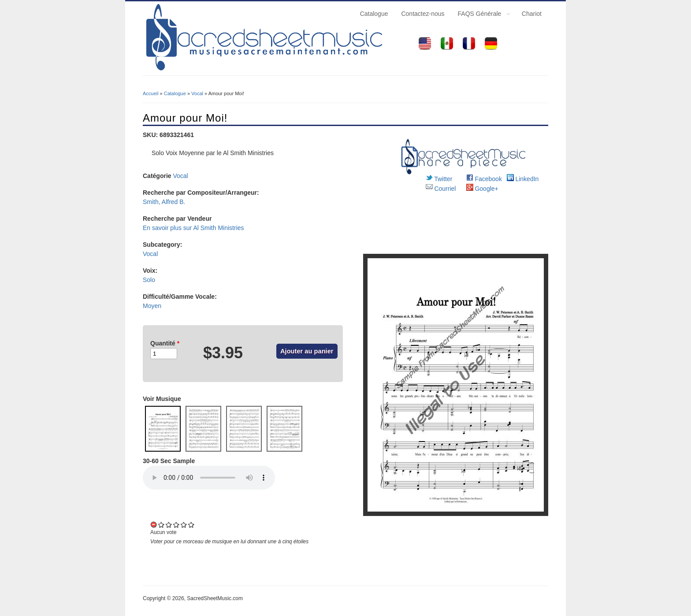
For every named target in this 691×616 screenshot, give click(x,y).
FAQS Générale (481, 15)
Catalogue (374, 14)
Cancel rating (154, 525)
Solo (149, 280)
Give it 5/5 (191, 525)
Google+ (482, 189)
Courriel (441, 189)
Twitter (439, 179)
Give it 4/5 (184, 525)
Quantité (165, 343)
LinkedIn (523, 179)
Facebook (484, 179)
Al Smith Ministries (218, 228)
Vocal (197, 93)
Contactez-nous (423, 14)
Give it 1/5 (162, 525)
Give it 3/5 (176, 525)
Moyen (152, 306)
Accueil (150, 93)
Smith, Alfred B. (164, 202)
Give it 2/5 (169, 525)
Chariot (532, 14)
